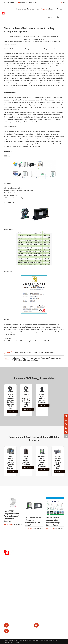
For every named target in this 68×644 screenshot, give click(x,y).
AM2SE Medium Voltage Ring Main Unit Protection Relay (58, 462)
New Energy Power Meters (14, 580)
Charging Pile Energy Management (40, 567)
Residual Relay (41, 583)
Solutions (27, 9)
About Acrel (50, 13)
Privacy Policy (15, 643)
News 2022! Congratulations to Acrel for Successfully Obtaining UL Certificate (13, 516)
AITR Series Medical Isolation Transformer (26, 460)
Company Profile (11, 596)
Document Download (43, 596)
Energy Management (13, 568)
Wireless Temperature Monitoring (55, 567)
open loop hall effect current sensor (21, 102)
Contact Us (60, 13)
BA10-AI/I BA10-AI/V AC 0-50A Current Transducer (42, 461)
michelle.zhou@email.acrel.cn (28, 2)
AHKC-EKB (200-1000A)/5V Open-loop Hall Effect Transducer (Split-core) (10, 401)
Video (38, 604)
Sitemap (6, 643)
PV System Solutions (39, 574)
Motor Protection (57, 579)
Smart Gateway (11, 576)
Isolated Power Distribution (15, 588)
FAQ (37, 608)
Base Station (40, 579)
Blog (37, 600)
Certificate (36, 9)
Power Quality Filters (13, 584)
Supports (44, 9)
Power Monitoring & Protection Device (18, 564)
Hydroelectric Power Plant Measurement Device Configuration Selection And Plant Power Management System (37, 359)
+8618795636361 (8, 2)
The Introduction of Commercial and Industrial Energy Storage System (54, 521)
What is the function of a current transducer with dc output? (33, 521)
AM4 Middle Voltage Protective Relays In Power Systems (10, 462)
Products (20, 9)
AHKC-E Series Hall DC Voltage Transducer (42, 398)
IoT (52, 573)
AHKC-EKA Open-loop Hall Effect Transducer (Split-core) (26, 400)
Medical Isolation (57, 583)
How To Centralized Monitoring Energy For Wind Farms (34, 352)
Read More (12, 411)
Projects (9, 608)
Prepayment (40, 587)
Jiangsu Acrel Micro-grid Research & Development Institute (28, 640)
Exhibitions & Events (12, 600)
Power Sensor (10, 572)
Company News (11, 604)
